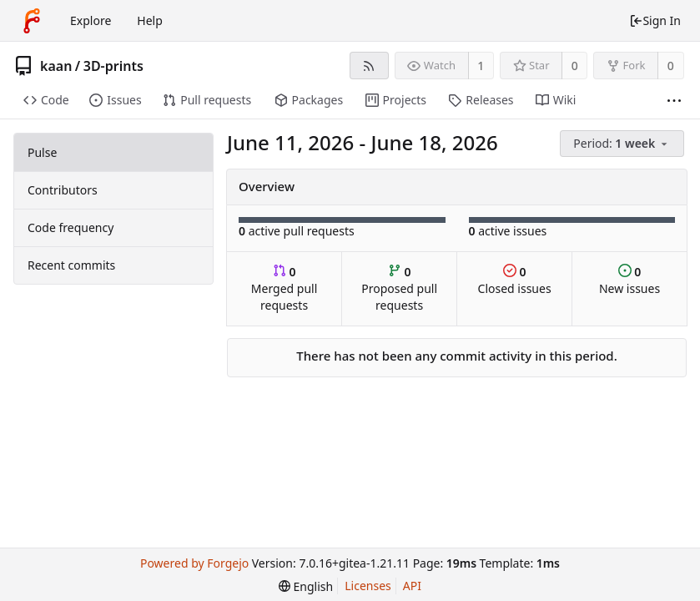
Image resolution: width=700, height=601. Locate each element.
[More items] (674, 101)
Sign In (655, 20)
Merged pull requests (284, 288)
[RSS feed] (369, 66)
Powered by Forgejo (194, 563)
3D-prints (113, 66)
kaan (56, 66)
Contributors (63, 190)
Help (150, 20)
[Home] (32, 21)
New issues (629, 280)
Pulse (42, 152)
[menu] (623, 144)
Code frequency (71, 227)
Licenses (368, 586)
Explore (91, 20)
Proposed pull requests (399, 288)
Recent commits (71, 265)
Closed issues (515, 280)
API (412, 586)
